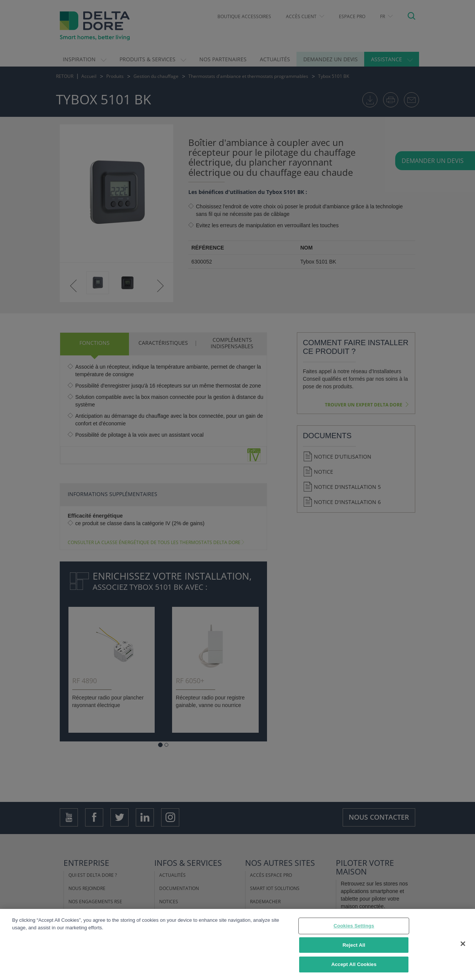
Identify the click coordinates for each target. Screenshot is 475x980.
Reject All (354, 945)
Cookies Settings (354, 926)
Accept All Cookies (354, 964)
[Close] (463, 944)
